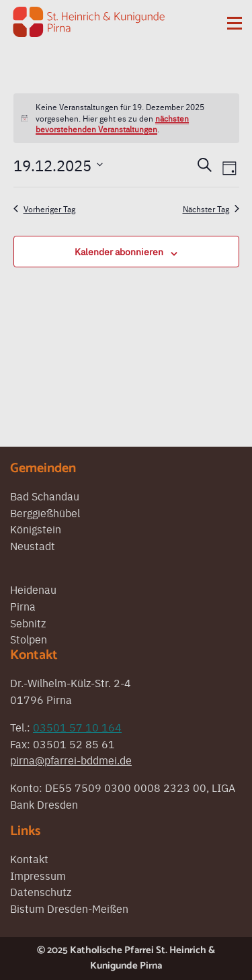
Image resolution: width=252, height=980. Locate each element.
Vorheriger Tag (44, 209)
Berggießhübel (45, 513)
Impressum (38, 875)
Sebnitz (28, 623)
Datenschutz (41, 891)
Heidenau (33, 589)
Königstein (36, 529)
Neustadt (33, 545)
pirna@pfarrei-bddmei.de (71, 760)
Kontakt (29, 858)
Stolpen (29, 639)
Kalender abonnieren (119, 251)
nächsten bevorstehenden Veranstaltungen (112, 124)
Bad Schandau (45, 496)
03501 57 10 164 (77, 727)
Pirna (23, 606)
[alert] (126, 118)
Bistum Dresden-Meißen (69, 908)
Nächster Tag (211, 209)
